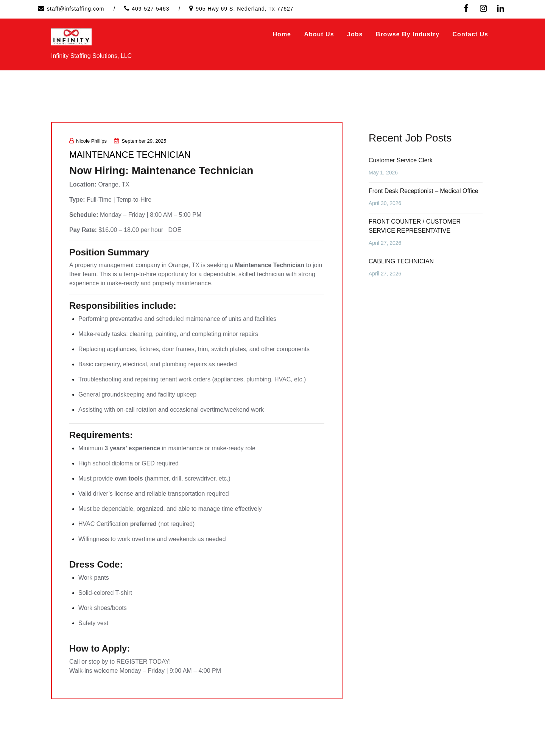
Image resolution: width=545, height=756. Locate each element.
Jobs (355, 34)
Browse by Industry (408, 34)
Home (282, 34)
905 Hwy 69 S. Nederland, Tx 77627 (244, 9)
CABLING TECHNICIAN (401, 261)
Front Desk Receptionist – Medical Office (424, 191)
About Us (319, 34)
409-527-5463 (150, 9)
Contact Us (470, 34)
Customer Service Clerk (401, 160)
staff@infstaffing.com (76, 9)
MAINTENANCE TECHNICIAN (136, 154)
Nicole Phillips (88, 141)
